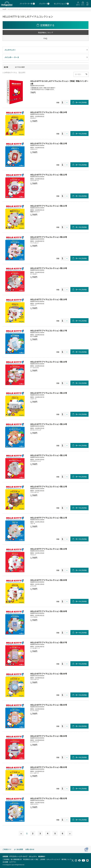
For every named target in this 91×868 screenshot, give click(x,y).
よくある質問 (18, 849)
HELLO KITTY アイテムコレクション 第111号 (49, 518)
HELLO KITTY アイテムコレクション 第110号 (49, 549)
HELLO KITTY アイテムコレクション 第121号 (49, 206)
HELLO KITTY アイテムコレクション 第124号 (49, 112)
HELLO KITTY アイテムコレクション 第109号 (49, 580)
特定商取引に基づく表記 (31, 859)
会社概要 (5, 862)
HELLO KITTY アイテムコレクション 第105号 (49, 705)
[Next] (70, 833)
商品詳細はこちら (44, 32)
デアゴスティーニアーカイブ (18, 856)
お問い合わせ (30, 849)
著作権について (66, 859)
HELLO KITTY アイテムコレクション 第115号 (49, 393)
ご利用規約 (6, 859)
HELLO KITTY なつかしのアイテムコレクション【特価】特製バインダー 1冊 (59, 82)
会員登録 (5, 856)
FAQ (45, 38)
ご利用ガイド (7, 849)
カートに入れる (81, 102)
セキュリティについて (53, 859)
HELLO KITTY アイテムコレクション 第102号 (49, 798)
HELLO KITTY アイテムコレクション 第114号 (49, 424)
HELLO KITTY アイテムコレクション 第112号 (49, 486)
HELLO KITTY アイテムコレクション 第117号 (49, 331)
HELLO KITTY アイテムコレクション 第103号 (49, 767)
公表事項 (42, 859)
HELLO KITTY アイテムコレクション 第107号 (49, 642)
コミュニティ (33, 856)
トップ (4, 9)
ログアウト (13, 862)
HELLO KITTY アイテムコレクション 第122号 (49, 175)
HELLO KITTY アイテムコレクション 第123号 (49, 143)
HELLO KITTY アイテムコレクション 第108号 (49, 611)
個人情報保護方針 (16, 859)
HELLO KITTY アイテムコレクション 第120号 (49, 237)
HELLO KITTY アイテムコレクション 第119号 (49, 268)
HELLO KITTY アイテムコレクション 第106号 (49, 674)
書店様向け (42, 856)
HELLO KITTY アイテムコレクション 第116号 (49, 362)
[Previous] (21, 833)
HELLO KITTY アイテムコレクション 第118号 (49, 299)
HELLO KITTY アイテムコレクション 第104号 (49, 736)
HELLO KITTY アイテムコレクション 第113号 (49, 455)
